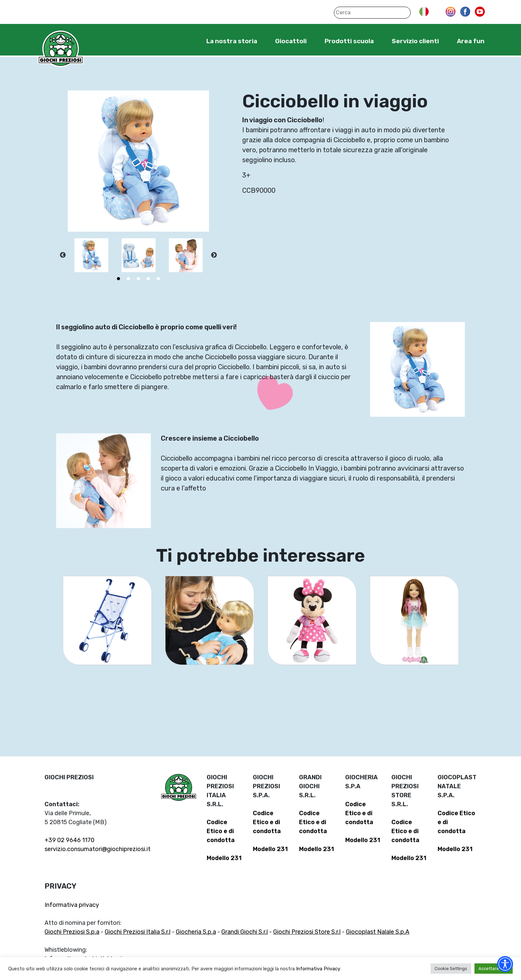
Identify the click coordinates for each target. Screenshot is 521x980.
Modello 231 (224, 858)
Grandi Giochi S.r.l (245, 932)
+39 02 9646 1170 (69, 840)
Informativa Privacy (318, 969)
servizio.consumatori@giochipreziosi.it (98, 849)
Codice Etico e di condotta (221, 831)
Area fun (471, 41)
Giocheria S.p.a (196, 932)
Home (186, 41)
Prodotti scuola (349, 41)
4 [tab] (149, 279)
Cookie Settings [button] (451, 969)
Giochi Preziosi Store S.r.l (307, 932)
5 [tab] (158, 279)
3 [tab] (139, 279)
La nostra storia (232, 41)
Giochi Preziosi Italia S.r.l (138, 932)
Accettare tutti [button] (494, 969)
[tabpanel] (91, 255)
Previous (63, 255)
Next (214, 255)
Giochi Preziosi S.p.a (72, 932)
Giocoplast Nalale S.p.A (378, 932)
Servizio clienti (415, 41)
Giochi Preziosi (61, 49)
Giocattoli (291, 41)
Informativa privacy (72, 905)
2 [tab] (129, 279)
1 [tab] (119, 279)
